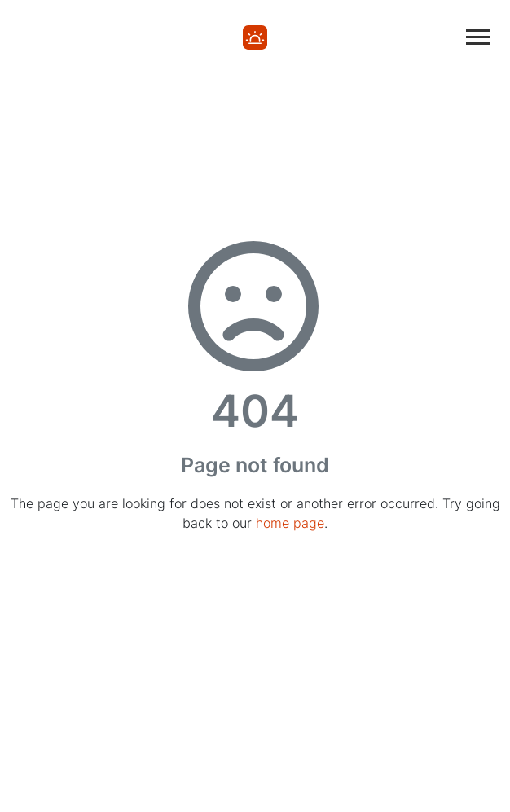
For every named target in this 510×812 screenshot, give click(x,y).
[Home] (255, 37)
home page (290, 523)
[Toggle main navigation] (478, 37)
